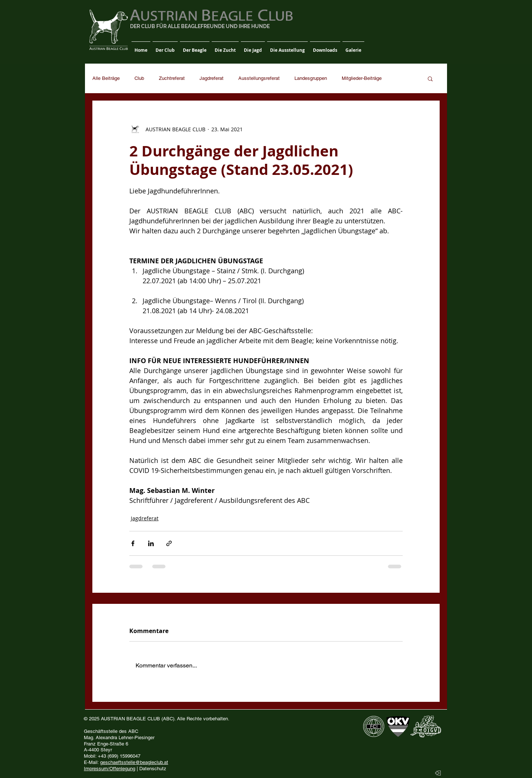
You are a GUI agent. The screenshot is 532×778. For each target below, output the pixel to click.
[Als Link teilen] (169, 543)
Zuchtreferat (172, 78)
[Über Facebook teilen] (133, 543)
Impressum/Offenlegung (110, 769)
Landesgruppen (311, 78)
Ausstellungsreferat (259, 78)
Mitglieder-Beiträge (362, 78)
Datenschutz (153, 769)
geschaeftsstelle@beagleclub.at (134, 762)
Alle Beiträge (106, 78)
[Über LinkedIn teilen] (151, 543)
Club (139, 78)
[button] (165, 47)
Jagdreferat (212, 78)
